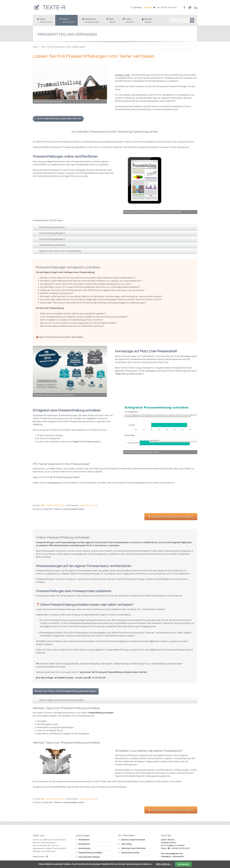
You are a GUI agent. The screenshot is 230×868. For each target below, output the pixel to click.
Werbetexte (84, 841)
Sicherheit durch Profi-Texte (133, 850)
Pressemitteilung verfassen (90, 854)
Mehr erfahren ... (164, 864)
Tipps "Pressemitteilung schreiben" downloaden (61, 338)
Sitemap (137, 8)
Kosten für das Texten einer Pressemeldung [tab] (60, 252)
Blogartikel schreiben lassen (129, 375)
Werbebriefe (84, 845)
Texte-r (36, 48)
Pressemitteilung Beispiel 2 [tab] (52, 234)
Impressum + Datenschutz (172, 858)
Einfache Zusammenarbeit (133, 841)
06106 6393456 (99, 679)
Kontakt (146, 22)
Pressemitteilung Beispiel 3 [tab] (52, 240)
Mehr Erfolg (126, 845)
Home (44, 22)
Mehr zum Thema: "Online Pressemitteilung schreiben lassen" (67, 692)
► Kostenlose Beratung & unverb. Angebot (171, 518)
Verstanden (183, 864)
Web (110, 22)
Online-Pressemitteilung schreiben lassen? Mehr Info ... (60, 120)
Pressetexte (53, 484)
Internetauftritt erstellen (89, 858)
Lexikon (42, 858)
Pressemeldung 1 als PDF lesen (48, 222)
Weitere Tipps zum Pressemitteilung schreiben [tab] (62, 701)
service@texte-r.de (89, 507)
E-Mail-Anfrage (46, 679)
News (35, 858)
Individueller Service (130, 854)
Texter (128, 22)
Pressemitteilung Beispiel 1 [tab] (52, 228)
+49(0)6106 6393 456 (55, 507)
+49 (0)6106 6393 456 (166, 8)
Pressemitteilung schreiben (66, 478)
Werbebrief (90, 22)
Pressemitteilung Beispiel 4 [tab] (52, 246)
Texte (66, 22)
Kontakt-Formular (65, 679)
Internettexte (84, 850)
